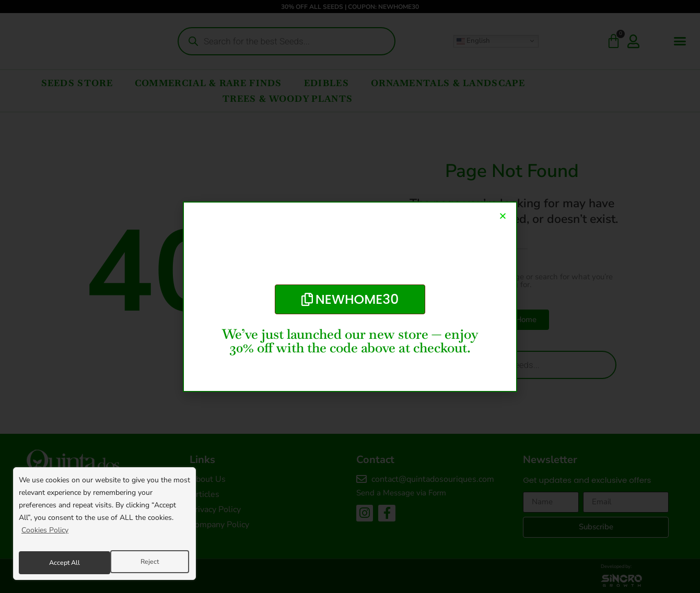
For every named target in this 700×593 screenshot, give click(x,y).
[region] (104, 527)
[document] (350, 296)
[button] (503, 216)
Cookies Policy (45, 536)
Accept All (145, 562)
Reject (57, 562)
